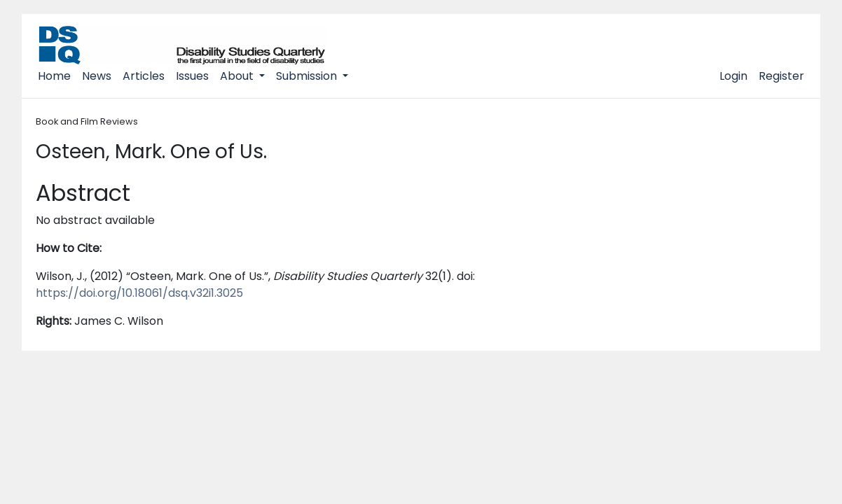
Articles (144, 76)
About (238, 76)
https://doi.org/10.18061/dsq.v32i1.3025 (139, 293)
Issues (192, 76)
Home (54, 76)
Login (733, 76)
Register (781, 76)
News (97, 76)
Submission (308, 76)
